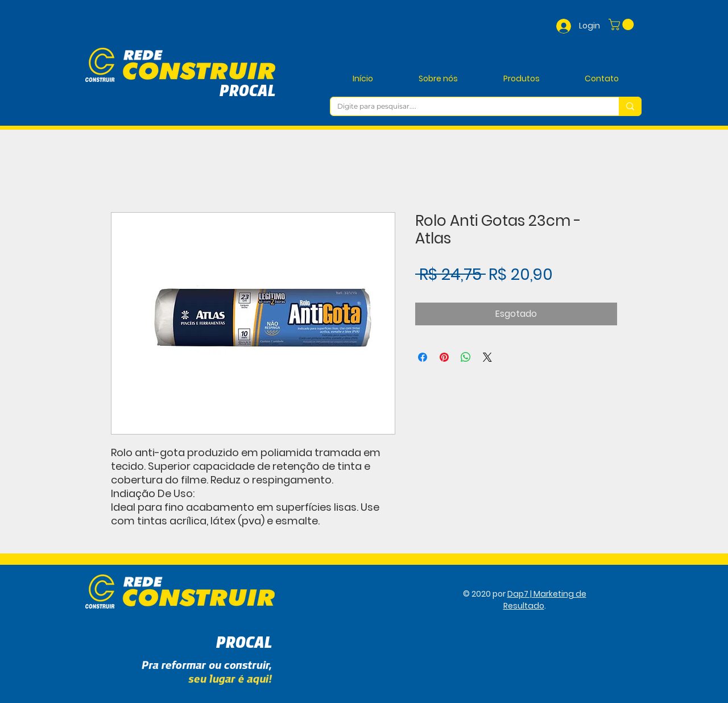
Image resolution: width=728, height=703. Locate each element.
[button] (622, 24)
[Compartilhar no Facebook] (423, 357)
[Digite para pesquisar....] (466, 107)
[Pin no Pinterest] (444, 357)
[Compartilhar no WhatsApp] (466, 357)
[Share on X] (487, 357)
